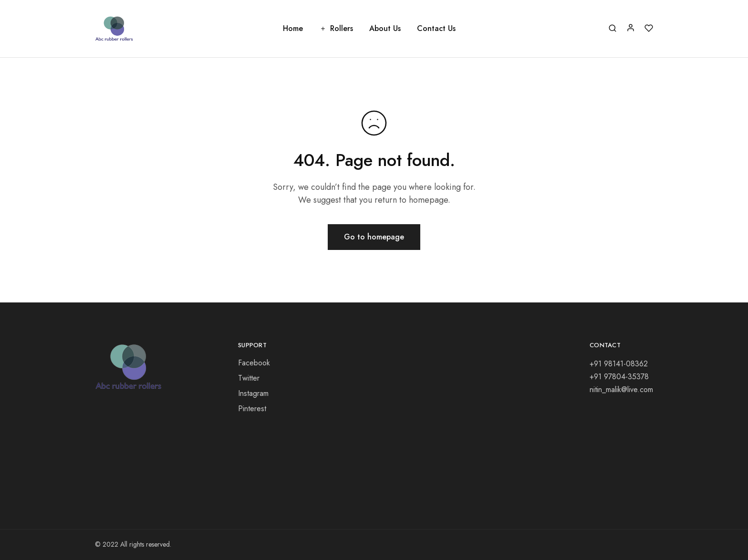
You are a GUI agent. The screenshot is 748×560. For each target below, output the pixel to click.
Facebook (254, 363)
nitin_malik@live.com (621, 389)
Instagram (253, 393)
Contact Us (436, 29)
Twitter (249, 378)
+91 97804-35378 (619, 377)
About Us (385, 29)
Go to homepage (374, 237)
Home (293, 29)
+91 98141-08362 (619, 364)
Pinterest (252, 409)
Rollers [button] (336, 29)
